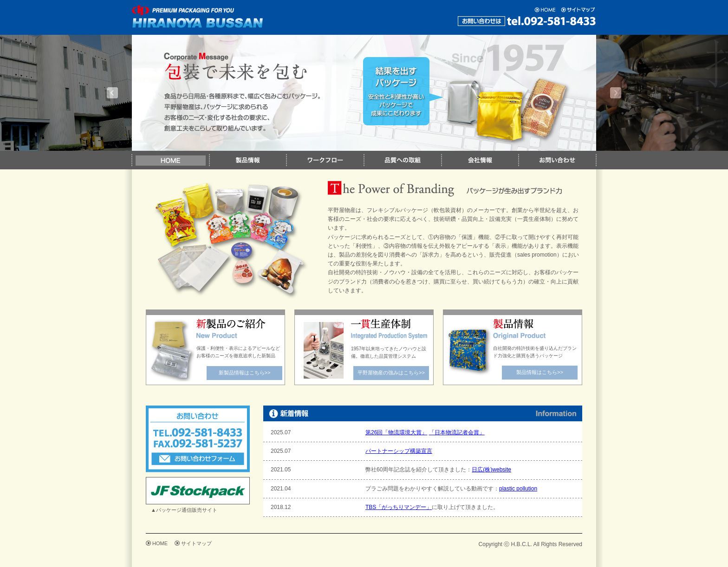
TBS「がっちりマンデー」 (399, 507)
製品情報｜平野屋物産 (247, 160)
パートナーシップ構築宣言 (399, 451)
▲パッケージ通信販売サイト (184, 510)
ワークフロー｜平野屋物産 (325, 160)
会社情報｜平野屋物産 (480, 160)
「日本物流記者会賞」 (457, 432)
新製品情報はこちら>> (245, 373)
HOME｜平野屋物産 (170, 160)
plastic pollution (518, 489)
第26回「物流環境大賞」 (396, 432)
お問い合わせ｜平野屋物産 (557, 160)
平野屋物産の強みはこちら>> (391, 373)
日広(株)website (491, 470)
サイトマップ (196, 543)
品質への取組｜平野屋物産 (402, 160)
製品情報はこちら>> (540, 372)
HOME (160, 543)
